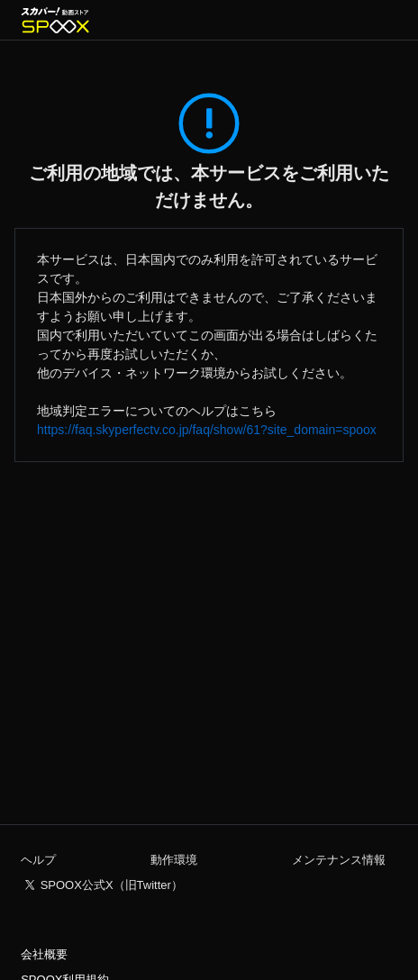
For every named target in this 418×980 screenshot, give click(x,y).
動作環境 (174, 860)
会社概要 (44, 954)
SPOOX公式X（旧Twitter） (112, 885)
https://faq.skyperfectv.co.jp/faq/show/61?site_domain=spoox (207, 430)
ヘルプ (38, 860)
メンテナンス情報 (339, 860)
